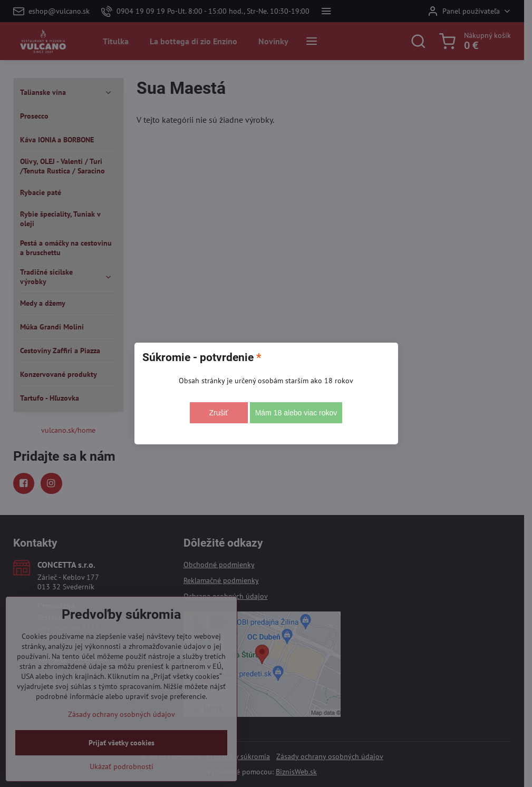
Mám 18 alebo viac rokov (296, 413)
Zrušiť (218, 413)
